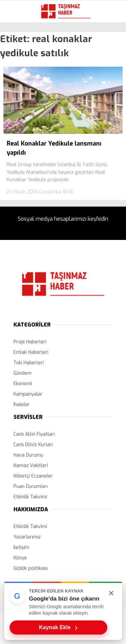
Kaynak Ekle (58, 627)
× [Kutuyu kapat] (111, 593)
